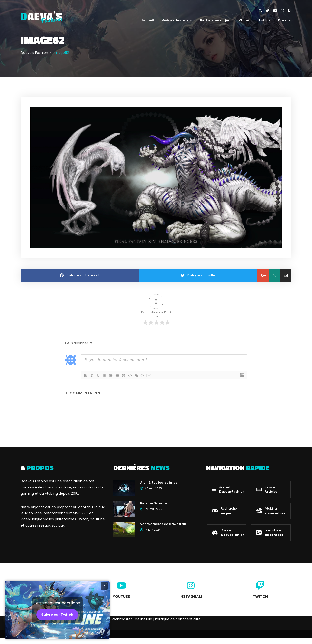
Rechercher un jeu (215, 20)
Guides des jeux (177, 20)
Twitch (264, 20)
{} (146, 375)
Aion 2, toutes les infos (159, 483)
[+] (153, 375)
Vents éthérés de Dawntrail (163, 524)
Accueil (148, 20)
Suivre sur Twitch (57, 615)
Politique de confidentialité (178, 619)
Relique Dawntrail (155, 503)
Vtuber (244, 20)
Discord (285, 20)
